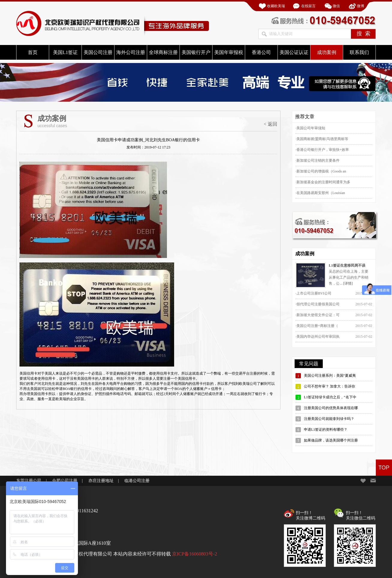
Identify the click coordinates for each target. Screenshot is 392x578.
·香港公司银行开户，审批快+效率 (322, 150)
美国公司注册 (98, 52)
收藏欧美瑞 (276, 6)
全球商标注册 (163, 52)
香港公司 (261, 52)
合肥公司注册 (65, 481)
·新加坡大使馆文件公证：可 (318, 315)
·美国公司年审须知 (310, 128)
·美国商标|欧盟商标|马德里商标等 (322, 139)
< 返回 (270, 124)
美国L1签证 (65, 52)
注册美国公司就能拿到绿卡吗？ (329, 419)
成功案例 (327, 52)
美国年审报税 (229, 52)
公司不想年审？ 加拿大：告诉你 (330, 386)
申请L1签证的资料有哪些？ (326, 430)
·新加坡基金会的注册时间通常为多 (323, 182)
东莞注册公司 (29, 481)
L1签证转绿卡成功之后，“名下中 (330, 397)
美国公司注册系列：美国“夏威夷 (330, 376)
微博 (361, 6)
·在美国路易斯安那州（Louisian (320, 193)
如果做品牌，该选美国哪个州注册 (331, 440)
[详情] (348, 283)
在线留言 (308, 6)
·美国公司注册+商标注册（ (317, 326)
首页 (33, 52)
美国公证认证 (294, 52)
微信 (336, 6)
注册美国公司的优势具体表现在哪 (331, 408)
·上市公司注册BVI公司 (313, 293)
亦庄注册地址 (101, 481)
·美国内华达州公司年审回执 (318, 337)
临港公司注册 (137, 481)
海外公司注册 (131, 52)
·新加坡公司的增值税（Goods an (321, 171)
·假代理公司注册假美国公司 (318, 304)
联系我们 (359, 52)
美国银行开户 (196, 52)
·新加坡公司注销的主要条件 (318, 160)
